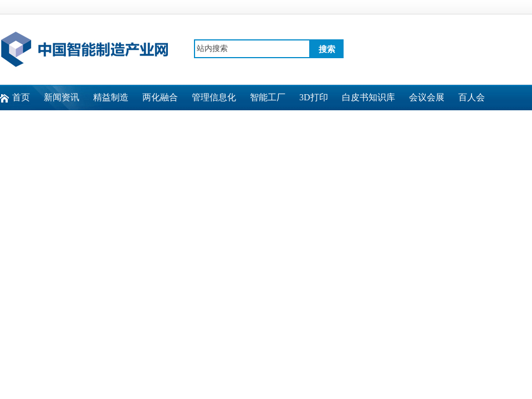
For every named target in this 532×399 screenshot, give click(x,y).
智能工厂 (268, 97)
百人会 (472, 97)
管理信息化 (214, 97)
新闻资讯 (62, 97)
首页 (21, 97)
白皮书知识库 (369, 97)
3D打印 (314, 97)
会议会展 (427, 97)
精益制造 (111, 97)
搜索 (327, 49)
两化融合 (160, 97)
